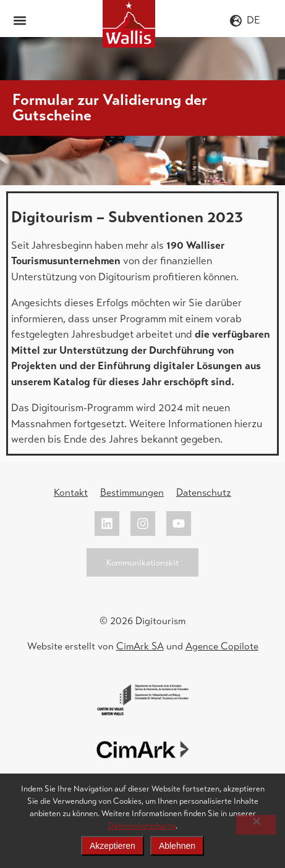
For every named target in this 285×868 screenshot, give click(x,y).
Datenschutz (204, 493)
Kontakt (71, 493)
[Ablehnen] (256, 825)
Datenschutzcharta (142, 826)
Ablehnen (177, 846)
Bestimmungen (132, 493)
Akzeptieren (113, 846)
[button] (19, 20)
